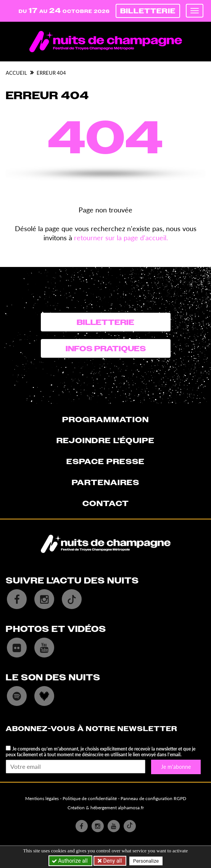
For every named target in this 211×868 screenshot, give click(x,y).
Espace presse (105, 461)
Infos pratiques (106, 349)
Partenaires (105, 482)
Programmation (105, 420)
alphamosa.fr (131, 808)
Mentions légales (42, 798)
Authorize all (70, 861)
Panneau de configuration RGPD (153, 798)
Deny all (112, 861)
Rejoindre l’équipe (105, 440)
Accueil (16, 73)
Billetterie (148, 11)
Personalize (146, 861)
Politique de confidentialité (90, 798)
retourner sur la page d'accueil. (121, 238)
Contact (106, 503)
